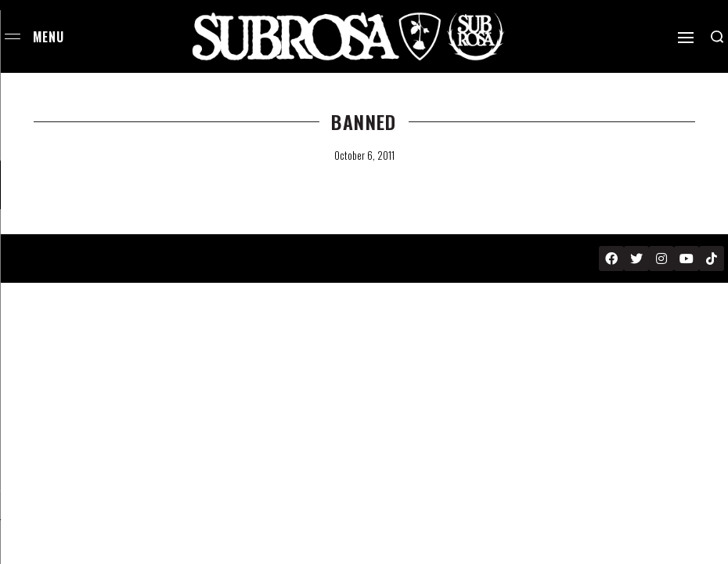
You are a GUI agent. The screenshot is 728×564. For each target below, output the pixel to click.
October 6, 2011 (364, 155)
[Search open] (717, 37)
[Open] (686, 38)
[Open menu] (13, 36)
